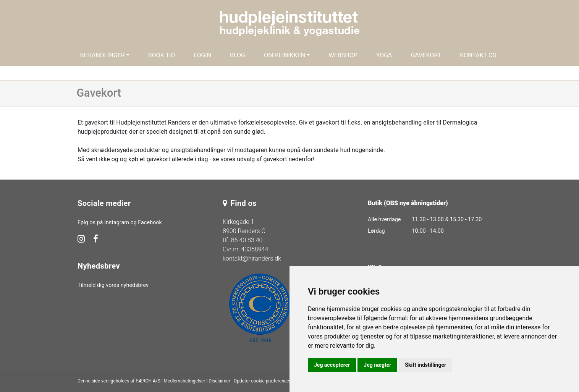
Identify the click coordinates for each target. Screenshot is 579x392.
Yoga (384, 55)
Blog (238, 55)
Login (202, 55)
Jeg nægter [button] (377, 365)
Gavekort (426, 55)
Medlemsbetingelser (185, 381)
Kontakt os (478, 55)
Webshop (343, 55)
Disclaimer (219, 381)
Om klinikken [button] (285, 55)
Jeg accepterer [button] (332, 365)
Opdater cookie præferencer (262, 381)
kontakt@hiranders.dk (252, 258)
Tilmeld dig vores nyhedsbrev (113, 285)
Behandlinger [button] (102, 55)
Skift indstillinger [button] (425, 365)
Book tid (162, 55)
